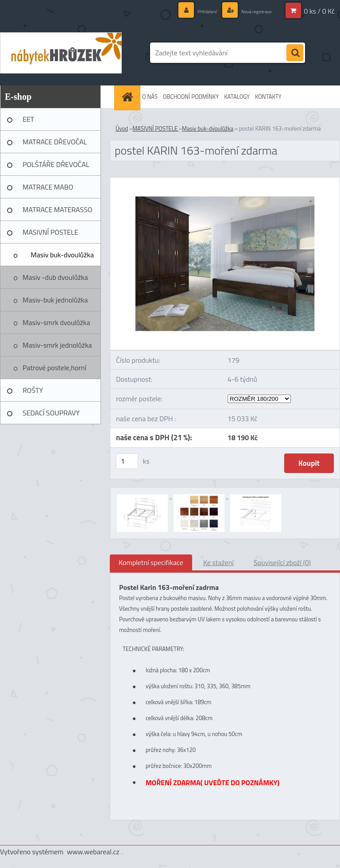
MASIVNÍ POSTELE (50, 232)
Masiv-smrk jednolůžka (57, 345)
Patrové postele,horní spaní (54, 371)
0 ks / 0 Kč (319, 11)
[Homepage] (128, 97)
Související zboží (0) (282, 562)
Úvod (122, 128)
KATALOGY (237, 97)
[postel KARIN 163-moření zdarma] (225, 181)
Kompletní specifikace (151, 562)
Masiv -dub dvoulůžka (55, 277)
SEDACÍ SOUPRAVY (51, 413)
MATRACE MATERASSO (57, 209)
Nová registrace (251, 11)
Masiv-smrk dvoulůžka (56, 322)
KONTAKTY (268, 97)
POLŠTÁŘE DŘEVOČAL (56, 164)
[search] (295, 53)
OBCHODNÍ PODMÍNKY (191, 97)
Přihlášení (193, 11)
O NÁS (150, 97)
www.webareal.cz (93, 852)
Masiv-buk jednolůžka (55, 300)
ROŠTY (33, 390)
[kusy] (127, 461)
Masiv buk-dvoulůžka (62, 255)
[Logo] (61, 53)
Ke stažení (218, 562)
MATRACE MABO (48, 187)
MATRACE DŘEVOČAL (55, 142)
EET (28, 119)
